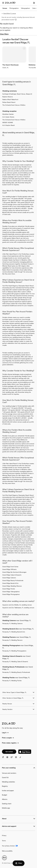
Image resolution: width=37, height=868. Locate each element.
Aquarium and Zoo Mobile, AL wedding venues (17, 605)
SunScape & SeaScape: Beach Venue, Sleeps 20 (17, 94)
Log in (5, 733)
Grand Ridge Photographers (11, 594)
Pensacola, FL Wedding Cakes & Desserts (15, 662)
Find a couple (8, 738)
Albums (5, 799)
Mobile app (6, 808)
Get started (9, 752)
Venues (5, 8)
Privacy (4, 835)
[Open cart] (34, 3)
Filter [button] (19, 863)
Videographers (25, 8)
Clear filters (4, 34)
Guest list (5, 777)
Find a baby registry (10, 743)
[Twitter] (13, 758)
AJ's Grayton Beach (9, 125)
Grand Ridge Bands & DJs (10, 583)
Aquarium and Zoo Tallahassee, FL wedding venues (18, 608)
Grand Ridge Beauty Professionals (13, 580)
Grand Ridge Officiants (9, 569)
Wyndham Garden (8, 114)
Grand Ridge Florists (9, 589)
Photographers (14, 8)
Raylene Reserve (8, 97)
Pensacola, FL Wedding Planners (12, 640)
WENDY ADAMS (8, 122)
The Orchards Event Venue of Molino (14, 105)
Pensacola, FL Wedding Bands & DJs (14, 632)
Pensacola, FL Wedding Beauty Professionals (16, 672)
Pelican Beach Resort (9, 102)
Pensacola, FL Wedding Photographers (14, 651)
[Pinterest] (8, 758)
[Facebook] (4, 758)
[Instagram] (17, 758)
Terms (4, 841)
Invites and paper (8, 791)
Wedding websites (8, 782)
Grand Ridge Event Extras (10, 567)
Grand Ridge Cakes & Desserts (12, 575)
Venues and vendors (9, 773)
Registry (5, 786)
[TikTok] (22, 758)
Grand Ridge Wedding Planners (12, 586)
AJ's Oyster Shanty (8, 117)
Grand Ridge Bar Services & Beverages (14, 572)
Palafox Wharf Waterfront (10, 100)
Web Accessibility (0, 0)
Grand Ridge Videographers (11, 592)
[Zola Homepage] (10, 3)
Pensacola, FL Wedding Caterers (12, 623)
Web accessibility (7, 851)
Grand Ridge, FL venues (9, 13)
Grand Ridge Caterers (9, 578)
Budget (4, 795)
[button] (24, 48)
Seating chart (7, 804)
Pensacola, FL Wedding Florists (12, 681)
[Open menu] (3, 3)
